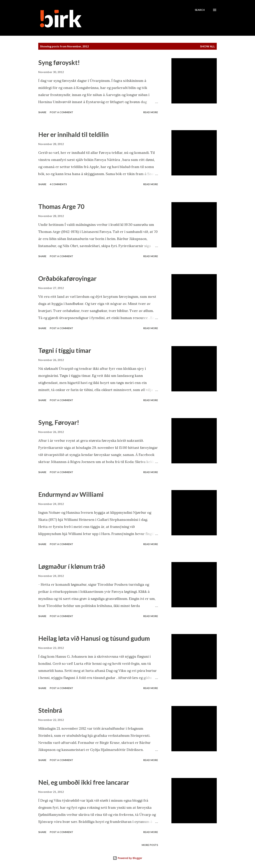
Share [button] (42, 112)
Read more (151, 112)
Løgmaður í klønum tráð (72, 566)
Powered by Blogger (127, 858)
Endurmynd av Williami (71, 494)
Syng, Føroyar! (59, 422)
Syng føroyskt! (59, 62)
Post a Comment (61, 112)
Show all (208, 46)
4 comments (58, 184)
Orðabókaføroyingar (67, 278)
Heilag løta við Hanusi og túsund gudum (94, 638)
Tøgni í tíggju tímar (65, 350)
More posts (150, 845)
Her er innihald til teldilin (73, 134)
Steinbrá (50, 710)
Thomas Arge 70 (61, 206)
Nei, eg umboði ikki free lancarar (84, 782)
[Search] (200, 10)
